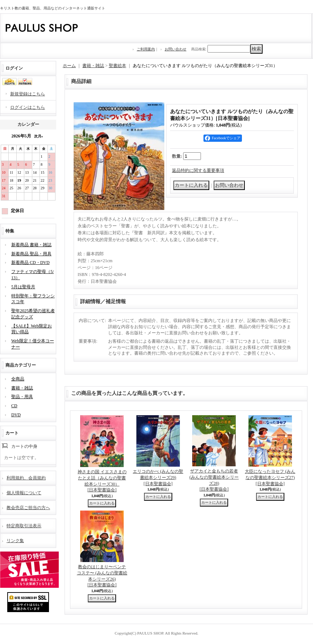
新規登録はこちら (28, 94)
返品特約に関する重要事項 (198, 170)
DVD (16, 415)
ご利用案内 (146, 49)
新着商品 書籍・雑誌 (31, 245)
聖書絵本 (118, 66)
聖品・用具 (22, 397)
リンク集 (15, 541)
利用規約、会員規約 (26, 478)
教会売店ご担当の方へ (28, 508)
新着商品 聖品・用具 (31, 254)
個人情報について (24, 493)
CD (14, 406)
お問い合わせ (176, 49)
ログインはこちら (28, 107)
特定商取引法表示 (24, 526)
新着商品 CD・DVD (30, 263)
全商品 (18, 379)
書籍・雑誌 (22, 388)
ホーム (69, 66)
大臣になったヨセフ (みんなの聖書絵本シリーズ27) (270, 478)
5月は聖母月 (23, 287)
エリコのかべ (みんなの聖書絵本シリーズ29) (158, 478)
